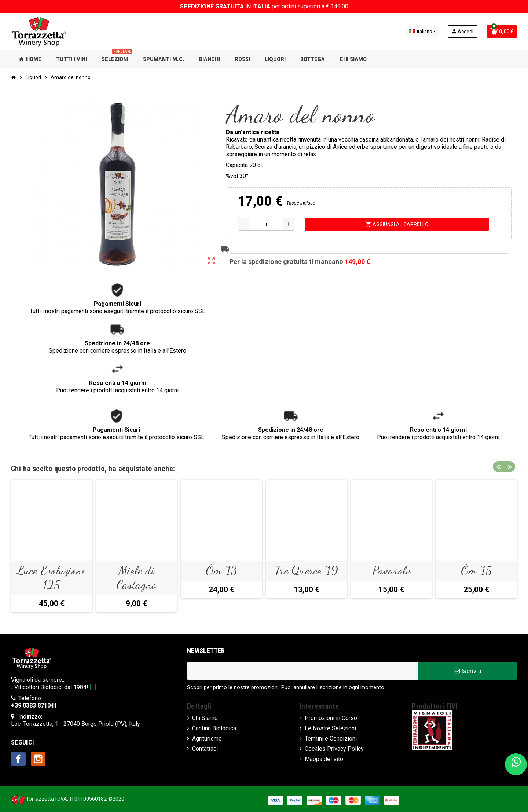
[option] (52, 546)
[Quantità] (266, 224)
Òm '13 (221, 570)
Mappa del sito (324, 759)
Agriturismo (207, 738)
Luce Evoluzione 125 (52, 577)
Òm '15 (476, 570)
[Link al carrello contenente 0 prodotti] (502, 32)
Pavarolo (391, 570)
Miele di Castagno (137, 577)
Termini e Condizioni (331, 738)
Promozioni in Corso (331, 718)
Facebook (18, 759)
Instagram (38, 759)
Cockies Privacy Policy (334, 749)
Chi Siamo (205, 718)
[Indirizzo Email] (302, 671)
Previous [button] (498, 467)
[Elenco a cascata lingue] (422, 32)
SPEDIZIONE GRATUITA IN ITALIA (226, 6)
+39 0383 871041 (34, 706)
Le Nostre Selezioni (330, 728)
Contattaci (205, 749)
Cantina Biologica (214, 728)
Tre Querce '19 (307, 570)
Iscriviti (467, 671)
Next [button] (510, 467)
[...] (93, 687)
